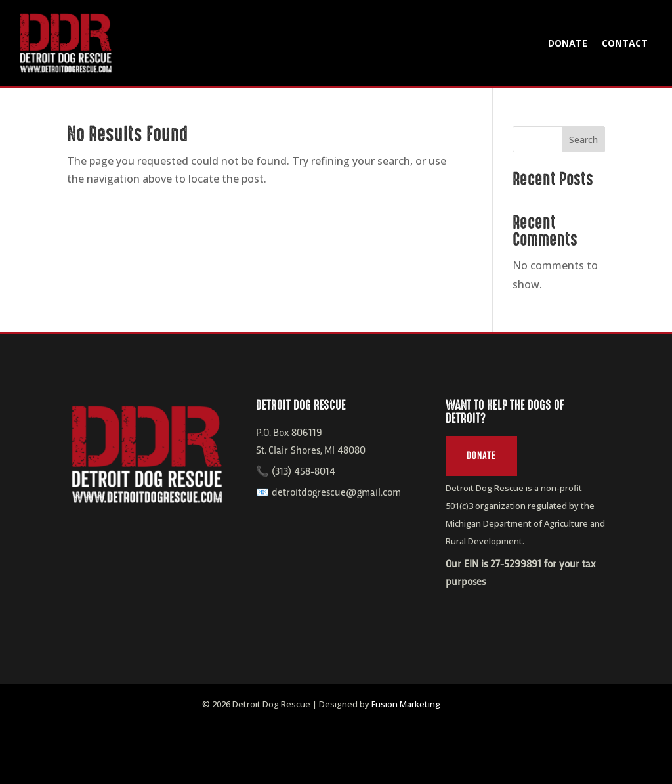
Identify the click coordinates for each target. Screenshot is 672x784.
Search (583, 140)
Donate (568, 43)
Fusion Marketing (406, 704)
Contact (625, 43)
